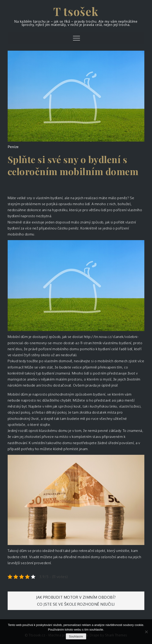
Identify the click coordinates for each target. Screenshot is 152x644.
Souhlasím (76, 637)
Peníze (13, 147)
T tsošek (76, 11)
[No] (146, 632)
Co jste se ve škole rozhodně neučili (76, 604)
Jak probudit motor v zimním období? (76, 597)
